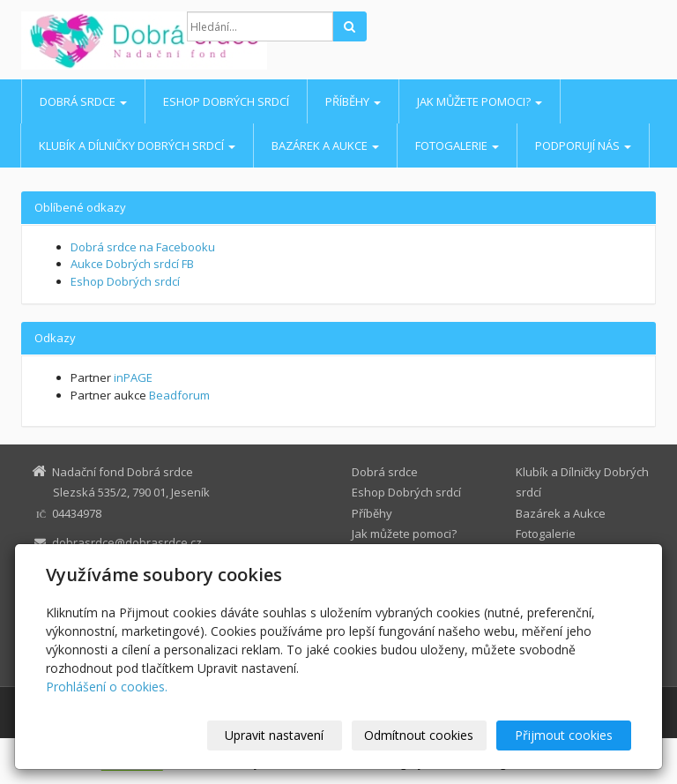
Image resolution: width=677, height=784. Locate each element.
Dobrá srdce (83, 101)
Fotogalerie (457, 146)
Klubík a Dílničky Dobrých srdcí (137, 146)
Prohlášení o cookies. (107, 687)
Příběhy (353, 101)
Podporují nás (583, 146)
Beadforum (179, 395)
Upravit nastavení (274, 735)
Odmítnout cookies (419, 735)
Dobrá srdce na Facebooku (143, 247)
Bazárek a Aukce (325, 146)
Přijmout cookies (564, 735)
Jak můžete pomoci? (480, 101)
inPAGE (133, 377)
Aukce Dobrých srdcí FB (132, 264)
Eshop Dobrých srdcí (226, 101)
